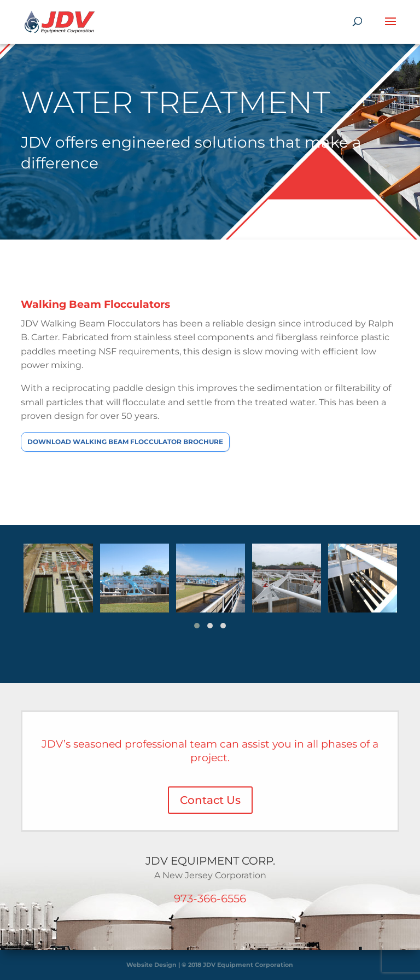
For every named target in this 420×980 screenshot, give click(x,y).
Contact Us (210, 800)
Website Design (151, 965)
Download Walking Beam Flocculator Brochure (125, 442)
